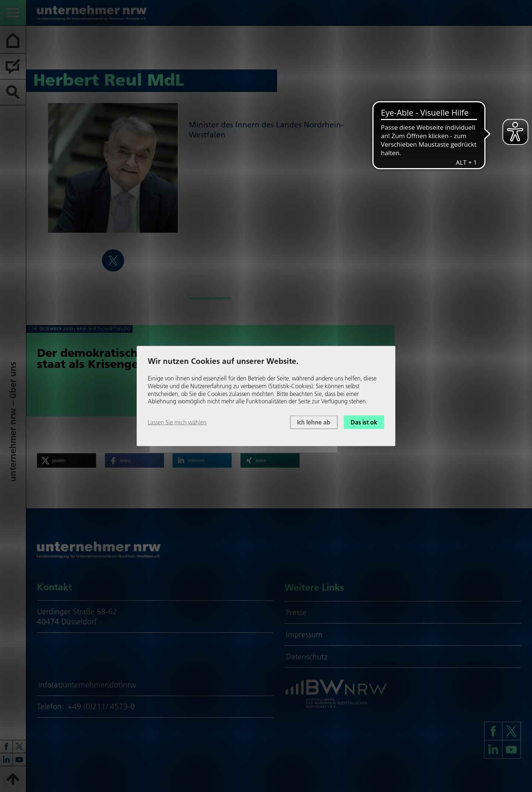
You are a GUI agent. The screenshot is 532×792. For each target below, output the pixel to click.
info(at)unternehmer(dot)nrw (87, 685)
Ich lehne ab (314, 422)
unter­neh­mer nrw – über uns (13, 422)
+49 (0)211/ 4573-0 (101, 706)
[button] (66, 460)
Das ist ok (364, 422)
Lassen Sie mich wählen (177, 422)
